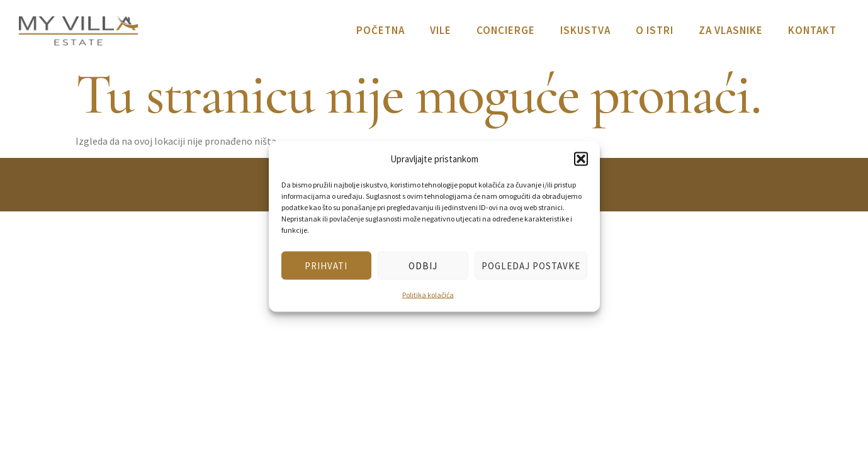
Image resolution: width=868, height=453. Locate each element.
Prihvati (326, 265)
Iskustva (585, 30)
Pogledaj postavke (531, 265)
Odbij (423, 265)
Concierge (506, 30)
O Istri (655, 30)
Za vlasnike (731, 30)
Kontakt (812, 30)
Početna (380, 30)
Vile (441, 30)
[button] (581, 159)
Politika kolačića (428, 295)
